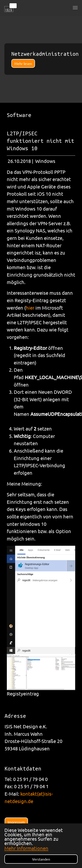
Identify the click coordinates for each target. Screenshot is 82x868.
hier (31, 308)
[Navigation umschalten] (75, 8)
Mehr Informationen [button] (26, 848)
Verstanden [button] (41, 859)
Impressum (16, 822)
